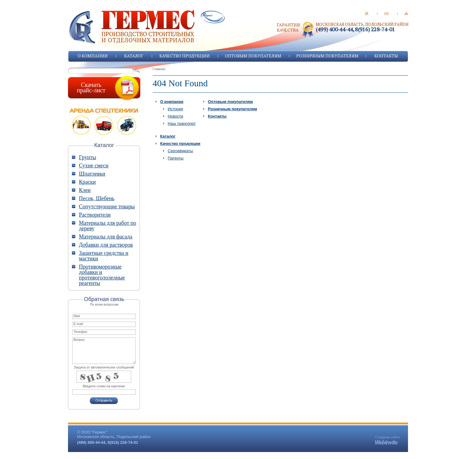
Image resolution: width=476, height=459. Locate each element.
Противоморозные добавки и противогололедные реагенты (102, 275)
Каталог (134, 56)
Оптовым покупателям (253, 56)
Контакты (386, 56)
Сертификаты (180, 151)
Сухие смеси (94, 166)
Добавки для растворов (106, 245)
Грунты (88, 157)
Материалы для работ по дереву (108, 226)
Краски (87, 182)
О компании (93, 56)
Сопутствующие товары (107, 207)
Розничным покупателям (327, 56)
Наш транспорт (182, 123)
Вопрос (104, 351)
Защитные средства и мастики (104, 256)
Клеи (85, 190)
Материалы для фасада (106, 237)
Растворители (95, 215)
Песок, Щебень (97, 198)
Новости (175, 116)
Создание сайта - (387, 439)
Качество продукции (185, 56)
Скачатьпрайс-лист (91, 87)
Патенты (176, 158)
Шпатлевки (92, 174)
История (175, 109)
